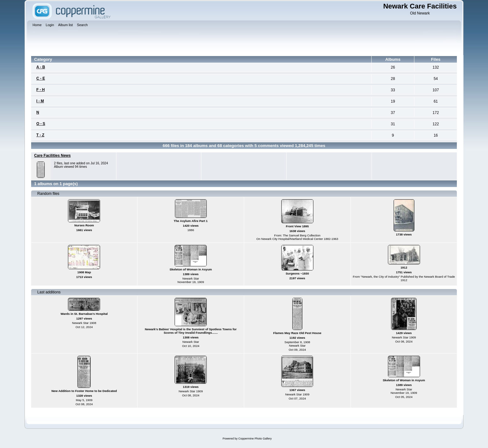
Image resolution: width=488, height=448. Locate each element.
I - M (40, 101)
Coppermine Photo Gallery (255, 439)
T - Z (40, 135)
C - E (41, 78)
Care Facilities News (53, 156)
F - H (41, 90)
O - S (41, 124)
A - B (41, 67)
